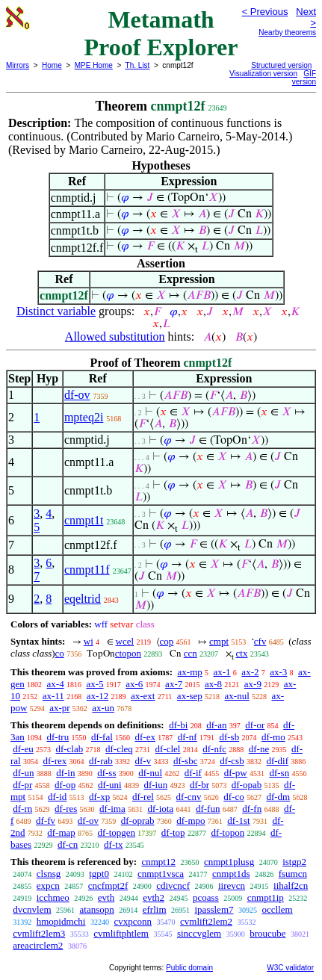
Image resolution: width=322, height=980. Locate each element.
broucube (267, 933)
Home (52, 65)
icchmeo (53, 897)
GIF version (304, 78)
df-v (143, 761)
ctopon (128, 653)
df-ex (145, 737)
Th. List (138, 65)
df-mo (273, 737)
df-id (57, 797)
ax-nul (237, 696)
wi (89, 641)
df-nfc (214, 749)
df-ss (106, 773)
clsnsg (49, 874)
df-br (199, 785)
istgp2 (294, 862)
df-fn (252, 809)
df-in (65, 773)
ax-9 (253, 684)
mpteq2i (84, 417)
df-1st (238, 821)
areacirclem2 (38, 945)
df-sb (229, 737)
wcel (125, 641)
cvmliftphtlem (121, 933)
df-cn (68, 844)
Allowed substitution (115, 337)
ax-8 (213, 684)
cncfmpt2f (108, 886)
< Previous (265, 12)
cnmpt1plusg (229, 862)
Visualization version (263, 74)
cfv (260, 641)
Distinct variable (56, 311)
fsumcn (293, 874)
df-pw (236, 773)
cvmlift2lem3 (39, 933)
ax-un (103, 708)
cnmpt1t (84, 520)
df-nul (150, 773)
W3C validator (290, 968)
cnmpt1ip (266, 897)
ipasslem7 (214, 909)
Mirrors (18, 65)
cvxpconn (133, 921)
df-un (23, 773)
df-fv (46, 821)
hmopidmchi (61, 921)
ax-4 (56, 684)
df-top (173, 832)
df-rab (101, 761)
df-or (255, 725)
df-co (233, 797)
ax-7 (174, 684)
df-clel (168, 749)
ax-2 (250, 672)
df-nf (188, 737)
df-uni (110, 785)
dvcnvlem (32, 909)
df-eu (23, 749)
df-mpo (191, 821)
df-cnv (189, 797)
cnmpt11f (87, 570)
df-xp (99, 797)
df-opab (247, 785)
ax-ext (143, 696)
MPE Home (94, 65)
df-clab (69, 749)
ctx (242, 653)
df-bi (178, 725)
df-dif (277, 761)
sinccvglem (199, 933)
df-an (216, 725)
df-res (66, 809)
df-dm (278, 797)
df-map (61, 832)
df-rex (55, 761)
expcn (48, 886)
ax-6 (134, 684)
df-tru (58, 737)
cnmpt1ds (231, 874)
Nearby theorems (287, 32)
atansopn (97, 909)
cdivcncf (173, 886)
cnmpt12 (158, 862)
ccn (191, 653)
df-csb (232, 761)
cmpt (219, 641)
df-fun (208, 809)
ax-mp (190, 672)
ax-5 (95, 684)
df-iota (160, 809)
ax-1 (222, 672)
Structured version (281, 65)
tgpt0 (99, 874)
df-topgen (117, 832)
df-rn (22, 809)
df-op (65, 785)
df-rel (143, 797)
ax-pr (59, 708)
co (60, 653)
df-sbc (186, 761)
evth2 (154, 897)
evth (106, 897)
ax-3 (278, 672)
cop (167, 641)
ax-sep (190, 696)
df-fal (102, 737)
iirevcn (232, 886)
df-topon (227, 832)
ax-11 (53, 696)
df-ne (259, 749)
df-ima (112, 809)
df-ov (77, 395)
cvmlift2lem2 (206, 921)
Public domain (189, 968)
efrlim (155, 909)
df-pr (22, 785)
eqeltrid (83, 599)
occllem (278, 909)
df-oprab (138, 821)
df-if (193, 773)
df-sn (279, 773)
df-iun (155, 785)
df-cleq (119, 749)
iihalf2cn (291, 886)
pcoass (206, 897)
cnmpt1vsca (161, 874)
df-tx (113, 844)
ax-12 (98, 696)
